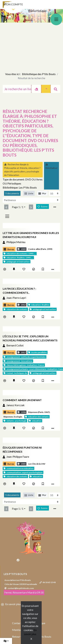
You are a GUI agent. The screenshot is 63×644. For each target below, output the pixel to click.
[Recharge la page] (55, 193)
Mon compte (13, 4)
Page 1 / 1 (18, 207)
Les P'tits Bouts (15, 574)
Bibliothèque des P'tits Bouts (39, 74)
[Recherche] (17, 89)
